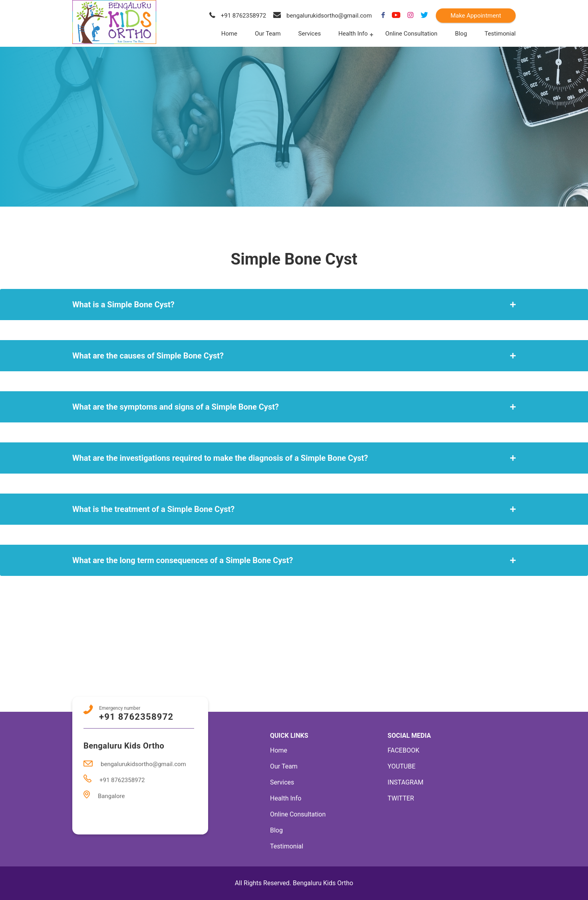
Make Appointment (476, 16)
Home (229, 34)
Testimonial (500, 34)
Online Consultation (412, 34)
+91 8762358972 (238, 16)
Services (310, 34)
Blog (461, 34)
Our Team (268, 34)
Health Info (353, 34)
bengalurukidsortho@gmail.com (323, 16)
